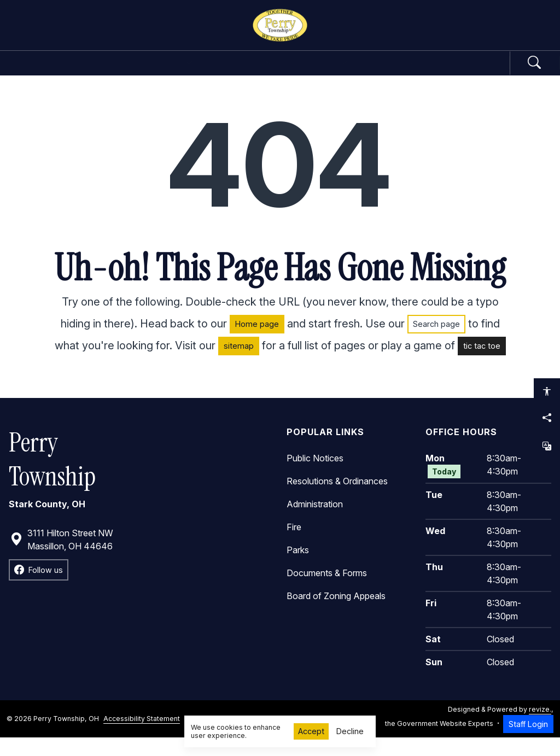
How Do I (430, 72)
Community (339, 72)
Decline (350, 731)
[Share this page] (547, 418)
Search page (436, 343)
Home (57, 72)
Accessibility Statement (142, 737)
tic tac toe (482, 365)
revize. (540, 728)
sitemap (239, 365)
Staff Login (528, 743)
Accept (311, 731)
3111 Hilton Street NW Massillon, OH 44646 (62, 558)
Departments (237, 72)
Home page (257, 343)
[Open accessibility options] (547, 391)
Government (131, 72)
